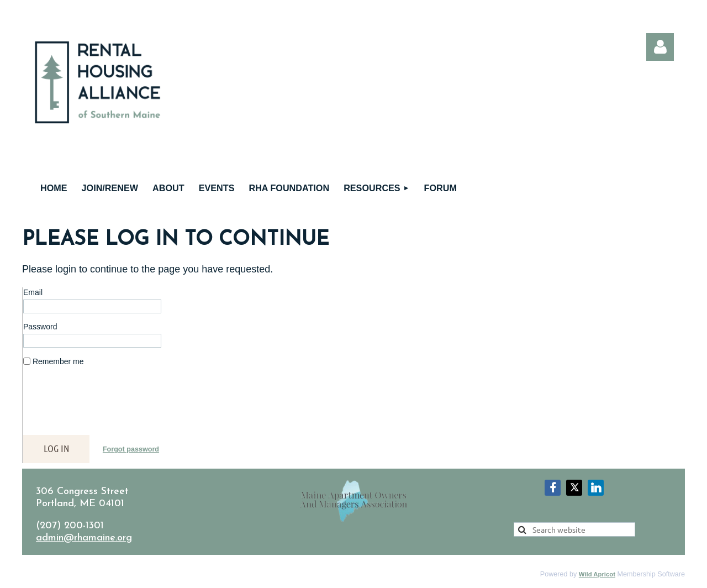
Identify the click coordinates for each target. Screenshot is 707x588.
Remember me (58, 361)
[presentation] (107, 405)
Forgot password (131, 449)
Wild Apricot (597, 574)
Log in (660, 47)
